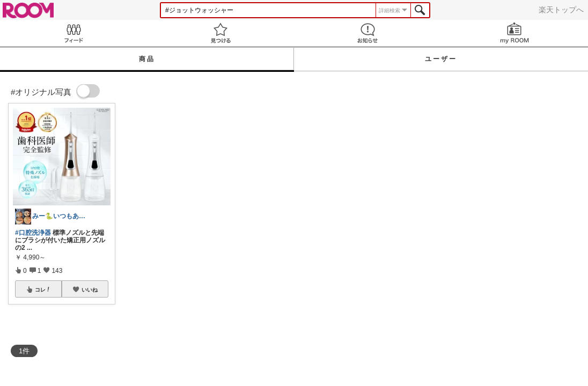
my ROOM (514, 33)
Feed (73, 33)
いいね (90, 289)
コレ (43, 289)
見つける (220, 33)
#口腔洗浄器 (33, 233)
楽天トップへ (561, 10)
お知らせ (367, 33)
